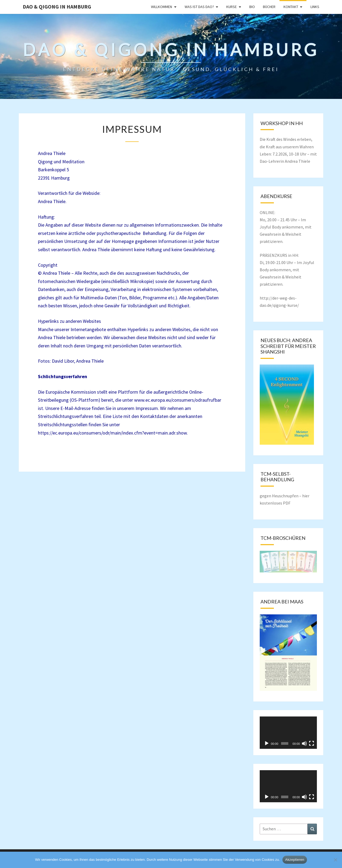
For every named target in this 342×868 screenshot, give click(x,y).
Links (315, 7)
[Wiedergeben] (267, 743)
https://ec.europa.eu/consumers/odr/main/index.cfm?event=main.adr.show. (113, 433)
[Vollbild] (312, 743)
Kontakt (291, 7)
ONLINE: (267, 212)
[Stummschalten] (304, 743)
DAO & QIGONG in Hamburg (57, 7)
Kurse (232, 7)
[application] (288, 733)
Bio (252, 7)
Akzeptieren (295, 860)
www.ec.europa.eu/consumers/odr (168, 400)
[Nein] (335, 860)
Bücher (269, 7)
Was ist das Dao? (199, 7)
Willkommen (162, 7)
